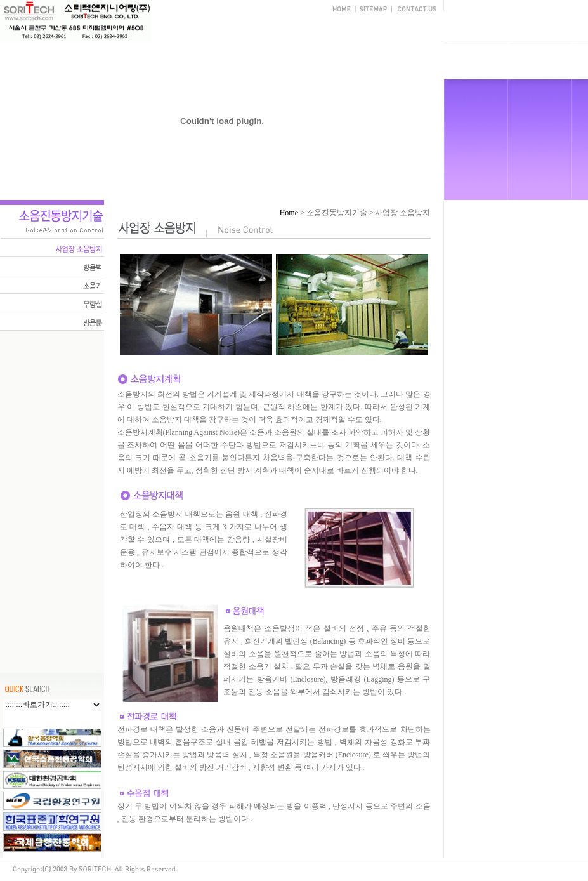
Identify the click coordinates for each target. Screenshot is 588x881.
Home (289, 213)
